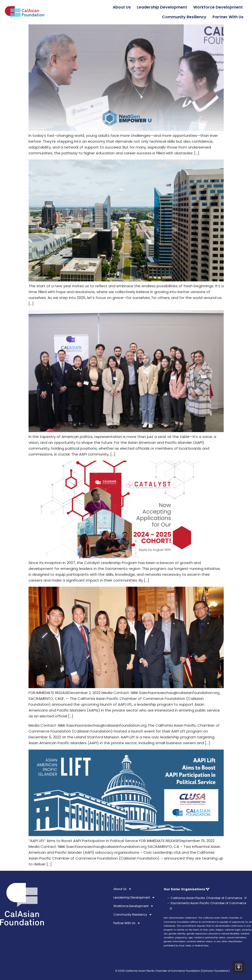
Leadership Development (163, 7)
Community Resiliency (185, 17)
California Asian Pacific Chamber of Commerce (206, 898)
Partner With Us (229, 17)
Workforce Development (219, 7)
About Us (123, 7)
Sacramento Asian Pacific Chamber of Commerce (208, 903)
